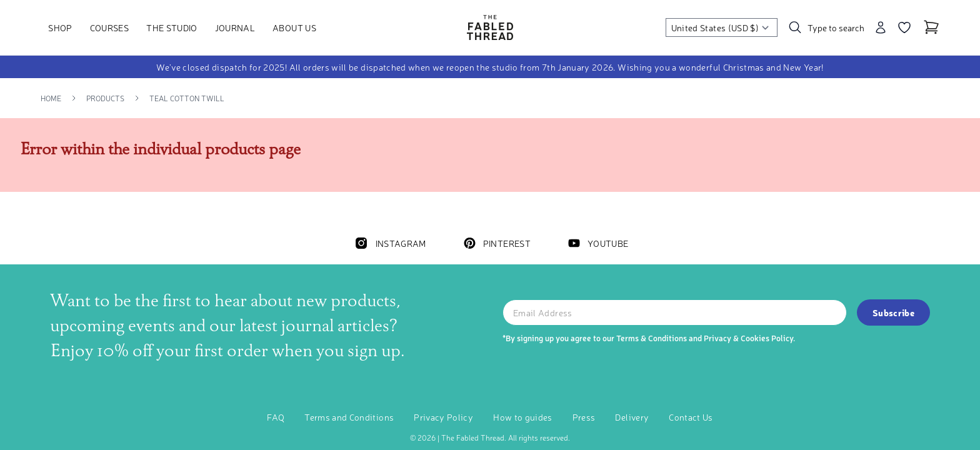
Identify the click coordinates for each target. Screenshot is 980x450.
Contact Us (691, 417)
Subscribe (893, 312)
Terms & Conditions (652, 338)
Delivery (632, 417)
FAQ (276, 417)
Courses (109, 27)
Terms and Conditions (349, 417)
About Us (294, 27)
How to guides (523, 417)
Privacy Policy (443, 417)
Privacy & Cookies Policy (748, 338)
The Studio (172, 27)
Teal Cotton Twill (187, 98)
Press (584, 417)
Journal (235, 27)
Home (51, 98)
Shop (60, 27)
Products (105, 98)
